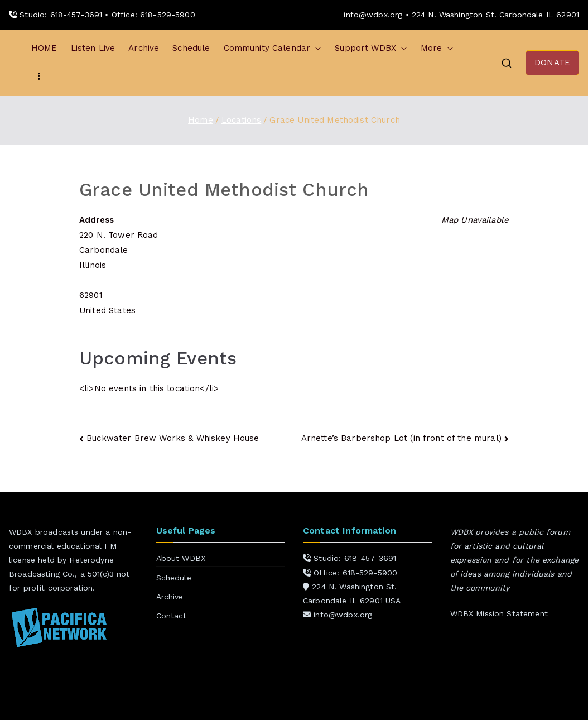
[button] (316, 48)
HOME (44, 48)
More (437, 48)
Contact (172, 616)
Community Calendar (273, 48)
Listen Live (93, 48)
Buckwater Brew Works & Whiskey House (173, 438)
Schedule (191, 48)
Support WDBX (371, 48)
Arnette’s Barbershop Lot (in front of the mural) (401, 438)
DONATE (552, 63)
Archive (144, 48)
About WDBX (181, 558)
